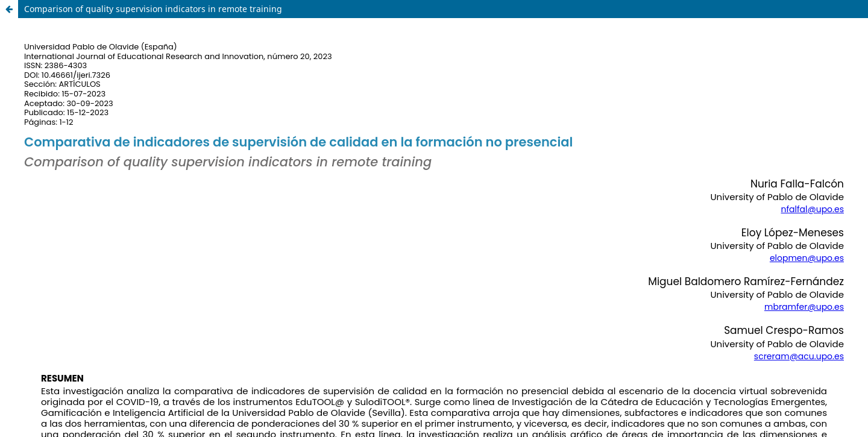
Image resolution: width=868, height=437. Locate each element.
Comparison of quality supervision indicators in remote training (153, 9)
